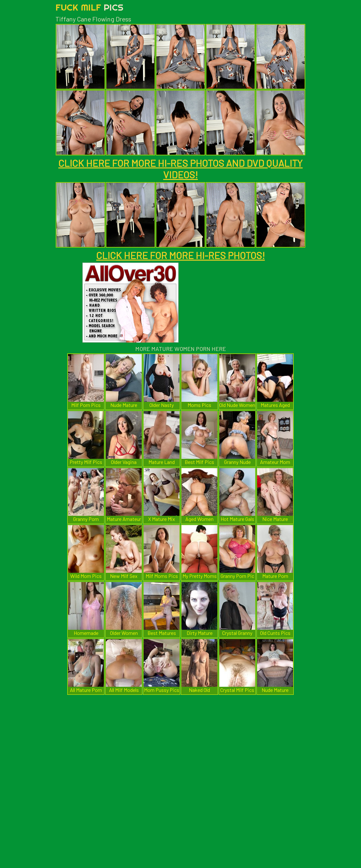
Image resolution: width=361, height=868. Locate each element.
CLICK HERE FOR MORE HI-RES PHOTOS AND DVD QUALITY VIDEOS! (180, 169)
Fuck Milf (89, 7)
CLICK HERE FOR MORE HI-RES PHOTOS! (180, 255)
